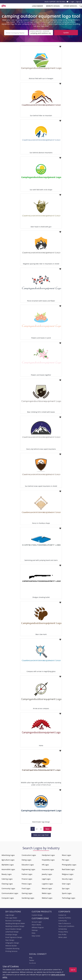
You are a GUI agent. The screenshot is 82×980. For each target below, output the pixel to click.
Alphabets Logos (8, 864)
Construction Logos (29, 855)
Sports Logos (67, 893)
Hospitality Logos (48, 859)
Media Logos (46, 893)
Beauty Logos (7, 874)
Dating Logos (26, 859)
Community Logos (8, 888)
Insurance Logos (48, 869)
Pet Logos (66, 859)
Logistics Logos (47, 883)
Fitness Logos (27, 883)
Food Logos (26, 888)
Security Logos (67, 878)
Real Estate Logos (68, 869)
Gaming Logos (27, 893)
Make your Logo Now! (41, 834)
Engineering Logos (28, 869)
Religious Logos (68, 874)
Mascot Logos (47, 888)
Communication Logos (10, 893)
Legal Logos (46, 878)
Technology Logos (69, 898)
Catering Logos (7, 878)
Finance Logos (27, 878)
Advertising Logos (8, 855)
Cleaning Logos (7, 883)
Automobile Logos (8, 869)
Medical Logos (47, 898)
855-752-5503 (61, 2)
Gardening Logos (28, 898)
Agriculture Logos (8, 859)
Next (47, 828)
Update (66, 33)
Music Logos (66, 855)
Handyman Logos (48, 855)
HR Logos (45, 864)
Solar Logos (66, 883)
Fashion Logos (27, 874)
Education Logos (28, 864)
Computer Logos (8, 898)
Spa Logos (66, 888)
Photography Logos (69, 864)
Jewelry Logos (47, 874)
